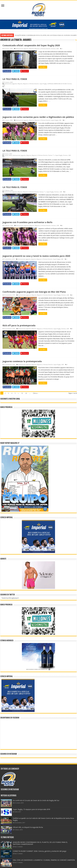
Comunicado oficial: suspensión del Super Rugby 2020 (31, 45)
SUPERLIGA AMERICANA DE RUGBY (57, 84)
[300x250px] (38, 657)
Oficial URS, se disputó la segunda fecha (28, 827)
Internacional (19, 49)
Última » (35, 393)
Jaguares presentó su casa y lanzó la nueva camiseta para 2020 (36, 256)
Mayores (32, 49)
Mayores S (37, 49)
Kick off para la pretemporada (19, 325)
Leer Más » (43, 67)
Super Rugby (43, 84)
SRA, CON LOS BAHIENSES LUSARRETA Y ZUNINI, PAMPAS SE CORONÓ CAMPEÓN (44, 860)
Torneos (53, 49)
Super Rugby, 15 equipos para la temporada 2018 (31, 809)
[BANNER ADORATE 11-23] (38, 575)
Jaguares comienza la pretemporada (22, 361)
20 (26, 393)
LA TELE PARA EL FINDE (15, 79)
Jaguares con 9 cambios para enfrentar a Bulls (27, 222)
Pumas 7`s (51, 155)
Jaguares (26, 49)
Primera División (46, 49)
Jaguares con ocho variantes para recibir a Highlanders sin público (38, 117)
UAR (57, 49)
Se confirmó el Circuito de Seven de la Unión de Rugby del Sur (36, 800)
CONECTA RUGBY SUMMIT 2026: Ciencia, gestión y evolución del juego (40, 851)
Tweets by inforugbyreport (10, 598)
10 (22, 393)
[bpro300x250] (38, 423)
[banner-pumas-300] (38, 536)
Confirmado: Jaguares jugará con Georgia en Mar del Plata (34, 292)
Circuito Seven (8, 155)
